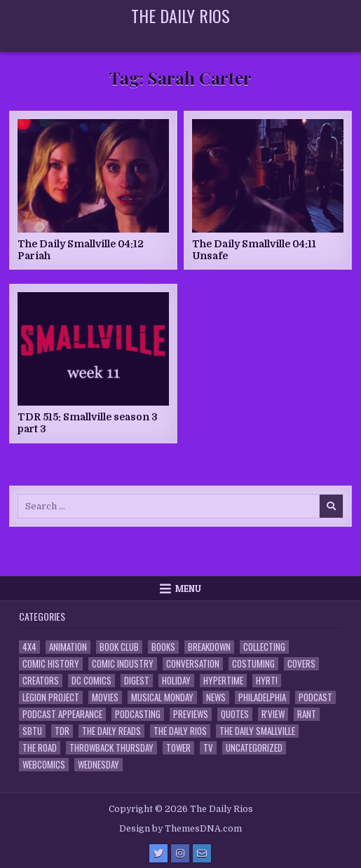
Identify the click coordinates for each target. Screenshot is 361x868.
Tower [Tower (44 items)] (178, 748)
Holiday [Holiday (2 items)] (176, 681)
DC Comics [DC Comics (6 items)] (91, 681)
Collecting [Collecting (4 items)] (264, 647)
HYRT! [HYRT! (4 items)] (267, 681)
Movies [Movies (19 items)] (105, 697)
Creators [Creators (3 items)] (41, 681)
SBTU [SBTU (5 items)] (32, 731)
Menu (188, 588)
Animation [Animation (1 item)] (68, 647)
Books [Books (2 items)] (163, 647)
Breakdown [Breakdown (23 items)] (209, 647)
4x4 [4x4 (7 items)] (29, 647)
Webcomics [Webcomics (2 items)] (44, 765)
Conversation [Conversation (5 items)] (193, 664)
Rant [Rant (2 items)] (307, 714)
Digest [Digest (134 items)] (137, 681)
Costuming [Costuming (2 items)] (253, 664)
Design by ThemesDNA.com (180, 829)
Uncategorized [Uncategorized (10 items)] (254, 748)
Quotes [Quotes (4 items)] (235, 714)
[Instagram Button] (180, 853)
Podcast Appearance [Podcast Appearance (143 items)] (62, 714)
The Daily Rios (180, 15)
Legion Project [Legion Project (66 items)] (51, 697)
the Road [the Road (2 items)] (40, 748)
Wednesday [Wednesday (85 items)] (98, 765)
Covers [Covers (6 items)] (301, 664)
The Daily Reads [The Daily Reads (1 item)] (111, 731)
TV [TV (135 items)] (208, 748)
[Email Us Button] (202, 853)
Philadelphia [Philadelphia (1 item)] (262, 697)
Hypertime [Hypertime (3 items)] (223, 681)
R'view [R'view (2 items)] (273, 714)
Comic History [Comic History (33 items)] (51, 664)
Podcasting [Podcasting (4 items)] (138, 714)
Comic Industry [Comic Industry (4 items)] (123, 664)
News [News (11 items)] (216, 697)
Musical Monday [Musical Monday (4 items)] (162, 697)
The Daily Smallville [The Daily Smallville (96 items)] (257, 731)
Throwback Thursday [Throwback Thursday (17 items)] (111, 748)
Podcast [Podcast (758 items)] (315, 697)
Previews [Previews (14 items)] (191, 714)
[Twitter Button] (158, 853)
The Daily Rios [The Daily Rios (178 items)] (180, 731)
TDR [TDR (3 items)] (62, 731)
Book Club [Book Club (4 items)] (119, 647)
